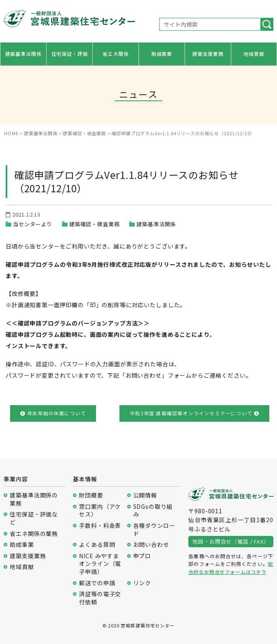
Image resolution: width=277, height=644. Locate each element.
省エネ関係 (115, 54)
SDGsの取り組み (153, 511)
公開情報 (145, 495)
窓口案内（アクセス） (100, 511)
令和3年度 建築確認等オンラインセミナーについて (194, 413)
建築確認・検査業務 (95, 224)
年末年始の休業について (53, 413)
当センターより (33, 224)
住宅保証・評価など (34, 518)
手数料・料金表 (100, 526)
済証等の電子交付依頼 (100, 598)
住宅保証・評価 (70, 54)
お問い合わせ (151, 545)
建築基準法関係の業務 (34, 499)
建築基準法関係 (23, 54)
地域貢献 (254, 54)
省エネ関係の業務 (34, 534)
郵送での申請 (97, 583)
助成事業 (162, 54)
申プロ (142, 556)
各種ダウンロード (154, 530)
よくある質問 (97, 545)
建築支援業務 (208, 54)
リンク (142, 583)
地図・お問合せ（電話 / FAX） (231, 541)
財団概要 (91, 495)
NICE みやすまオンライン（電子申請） (100, 564)
